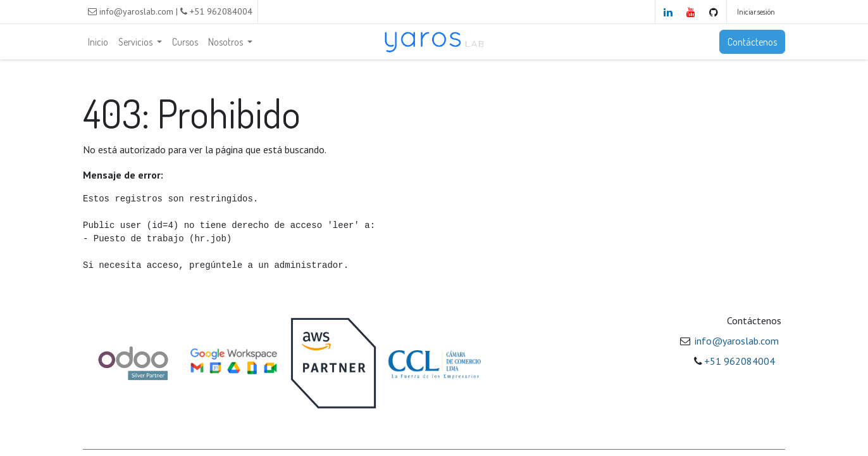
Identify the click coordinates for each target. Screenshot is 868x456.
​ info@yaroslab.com (735, 341)
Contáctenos (752, 42)
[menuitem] (98, 42)
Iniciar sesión (756, 12)
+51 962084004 (740, 361)
